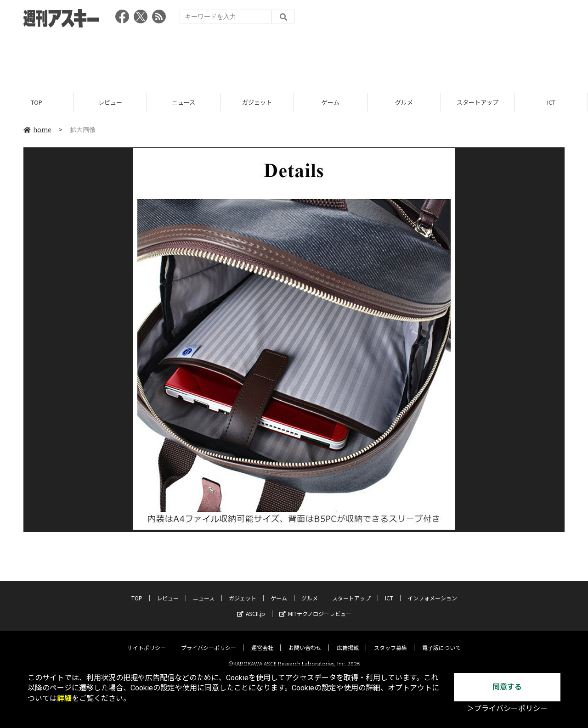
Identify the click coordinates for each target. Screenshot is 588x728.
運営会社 (262, 640)
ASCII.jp (251, 606)
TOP (37, 102)
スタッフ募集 (390, 640)
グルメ (404, 102)
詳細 (64, 698)
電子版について (441, 640)
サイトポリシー (147, 640)
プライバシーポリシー (209, 640)
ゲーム (331, 102)
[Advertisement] (294, 57)
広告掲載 (348, 640)
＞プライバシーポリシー (507, 708)
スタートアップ (478, 102)
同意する (507, 687)
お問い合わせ (305, 640)
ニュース (184, 102)
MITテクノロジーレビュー (315, 606)
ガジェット (257, 102)
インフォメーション (432, 590)
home (37, 129)
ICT (551, 102)
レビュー (110, 102)
